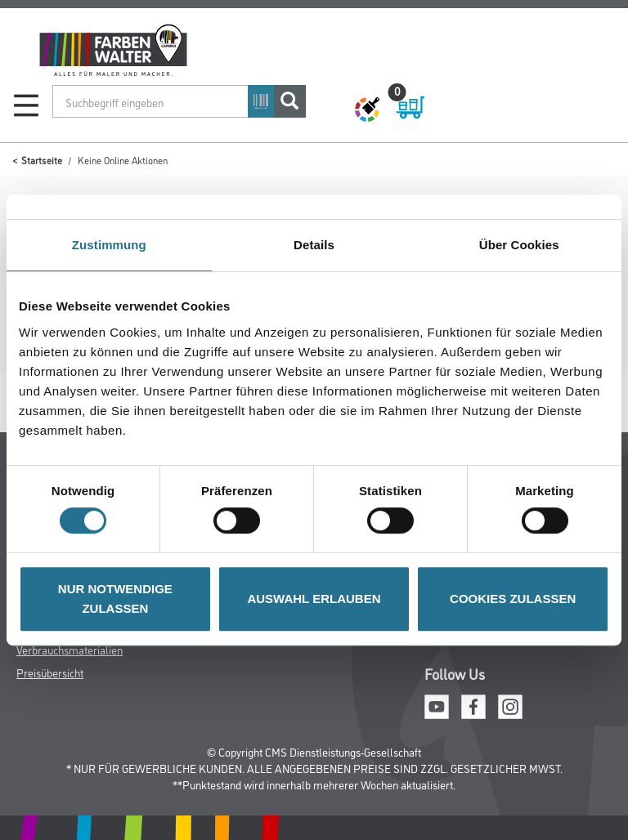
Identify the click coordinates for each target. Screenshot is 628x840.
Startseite (42, 160)
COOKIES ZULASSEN (513, 599)
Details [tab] (314, 245)
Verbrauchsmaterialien (70, 649)
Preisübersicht (50, 672)
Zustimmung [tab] (109, 245)
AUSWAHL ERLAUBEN (314, 599)
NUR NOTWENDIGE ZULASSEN (115, 599)
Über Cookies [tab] (519, 245)
